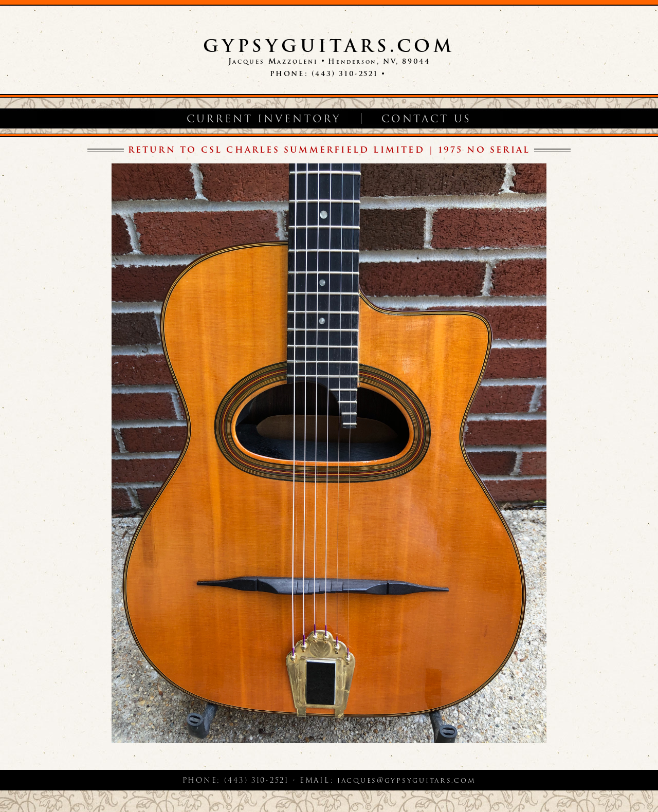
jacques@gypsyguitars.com (406, 780)
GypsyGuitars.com (329, 46)
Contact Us (426, 119)
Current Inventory (264, 119)
